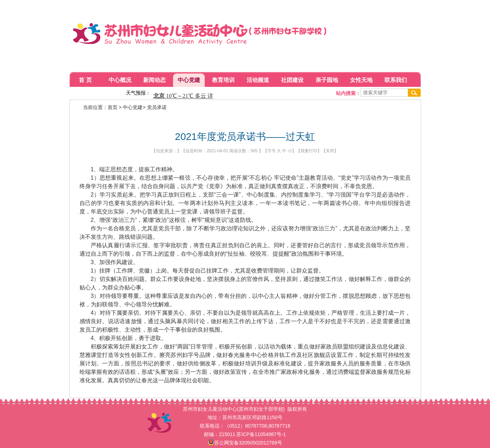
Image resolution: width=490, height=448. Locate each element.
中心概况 (120, 80)
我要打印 (309, 151)
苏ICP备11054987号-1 (261, 434)
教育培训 (223, 80)
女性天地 (361, 80)
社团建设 (292, 80)
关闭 (330, 151)
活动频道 (258, 80)
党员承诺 (157, 107)
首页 (113, 107)
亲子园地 (327, 80)
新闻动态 (154, 80)
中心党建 (189, 80)
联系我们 (396, 80)
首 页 (85, 80)
